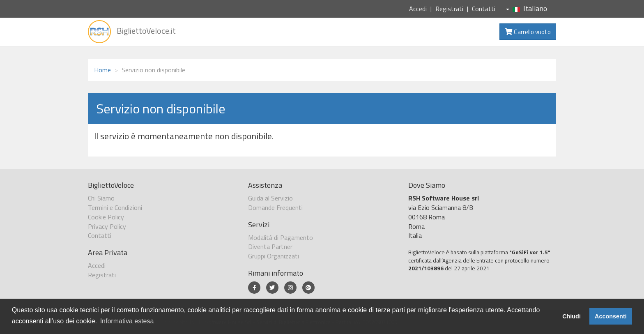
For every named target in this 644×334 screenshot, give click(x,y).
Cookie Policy (106, 217)
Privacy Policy (107, 226)
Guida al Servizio (270, 198)
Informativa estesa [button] (127, 321)
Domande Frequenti (275, 207)
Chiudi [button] (572, 316)
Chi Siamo (101, 198)
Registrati (449, 9)
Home (102, 70)
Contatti (484, 9)
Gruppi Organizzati (274, 256)
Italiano (527, 8)
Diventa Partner (270, 246)
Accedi (418, 9)
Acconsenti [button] (611, 316)
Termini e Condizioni (115, 207)
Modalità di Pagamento (281, 237)
